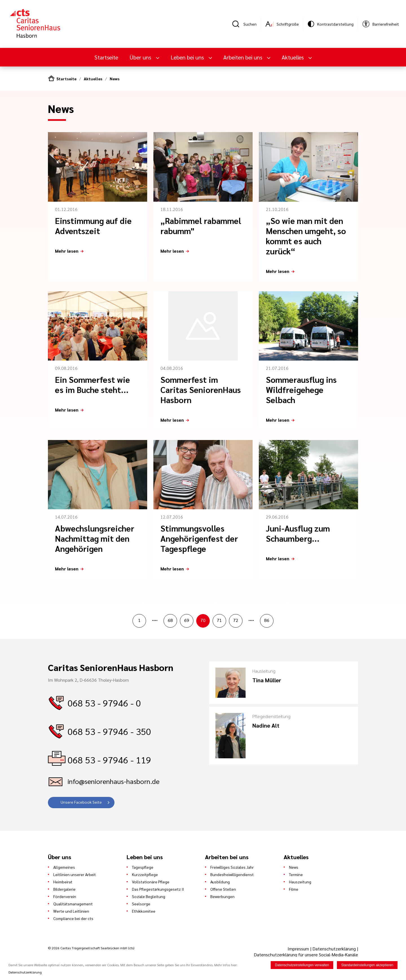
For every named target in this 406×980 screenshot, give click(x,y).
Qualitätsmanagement (73, 904)
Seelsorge (141, 904)
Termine (296, 874)
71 (219, 620)
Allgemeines (64, 867)
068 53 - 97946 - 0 (104, 703)
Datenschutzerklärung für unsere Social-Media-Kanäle (306, 955)
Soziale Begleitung (149, 896)
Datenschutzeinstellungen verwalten (302, 965)
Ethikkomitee (144, 911)
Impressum (299, 949)
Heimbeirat (63, 882)
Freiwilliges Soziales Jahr (232, 867)
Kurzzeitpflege (145, 874)
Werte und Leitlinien (71, 911)
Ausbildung (220, 882)
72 (236, 620)
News (115, 79)
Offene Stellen (223, 889)
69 (187, 620)
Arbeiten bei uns (243, 57)
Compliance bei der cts (73, 918)
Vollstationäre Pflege (151, 882)
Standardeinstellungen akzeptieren (367, 965)
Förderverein (65, 896)
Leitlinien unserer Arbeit (75, 874)
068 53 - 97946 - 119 (109, 760)
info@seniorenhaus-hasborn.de (114, 781)
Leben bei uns (188, 57)
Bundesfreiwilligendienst (232, 874)
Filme (294, 889)
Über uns (141, 57)
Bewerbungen (222, 896)
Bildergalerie (64, 889)
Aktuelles (293, 57)
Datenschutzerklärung (334, 949)
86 (267, 620)
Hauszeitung (300, 882)
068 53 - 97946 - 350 (109, 731)
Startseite (106, 57)
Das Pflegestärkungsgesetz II (158, 889)
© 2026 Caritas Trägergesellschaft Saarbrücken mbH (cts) (91, 948)
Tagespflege (143, 867)
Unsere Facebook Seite (81, 802)
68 (170, 620)
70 (203, 620)
